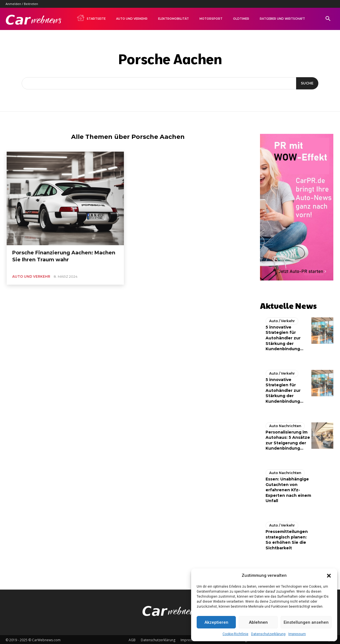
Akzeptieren (216, 622)
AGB (132, 639)
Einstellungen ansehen (306, 622)
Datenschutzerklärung (268, 634)
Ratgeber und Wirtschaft (282, 19)
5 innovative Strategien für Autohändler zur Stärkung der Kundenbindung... (284, 337)
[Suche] (306, 83)
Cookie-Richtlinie (235, 634)
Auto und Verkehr (132, 19)
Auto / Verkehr (282, 320)
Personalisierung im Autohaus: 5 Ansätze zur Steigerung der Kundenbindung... (288, 439)
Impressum (297, 634)
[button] (329, 576)
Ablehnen (258, 622)
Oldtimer (241, 19)
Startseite (91, 18)
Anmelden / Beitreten (22, 4)
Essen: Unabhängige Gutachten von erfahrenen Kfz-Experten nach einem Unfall (288, 488)
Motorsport (211, 19)
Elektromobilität (173, 19)
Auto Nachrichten (285, 424)
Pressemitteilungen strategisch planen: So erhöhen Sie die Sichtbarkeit (287, 538)
